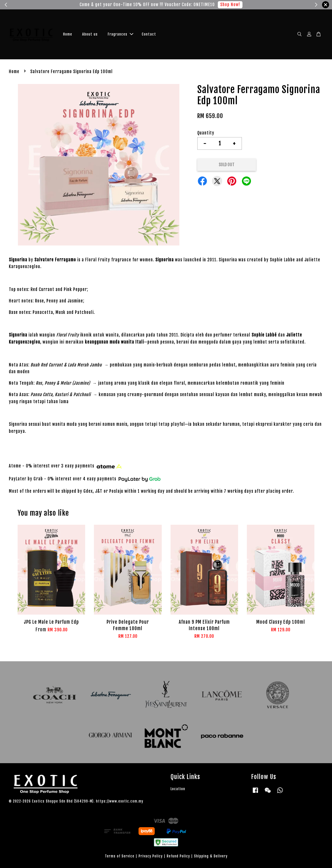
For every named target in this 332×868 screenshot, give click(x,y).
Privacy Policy (151, 856)
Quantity (206, 133)
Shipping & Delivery (211, 856)
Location (178, 789)
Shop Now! (230, 5)
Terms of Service (120, 856)
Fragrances (121, 34)
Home (68, 34)
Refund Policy (178, 856)
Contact (149, 34)
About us (90, 34)
